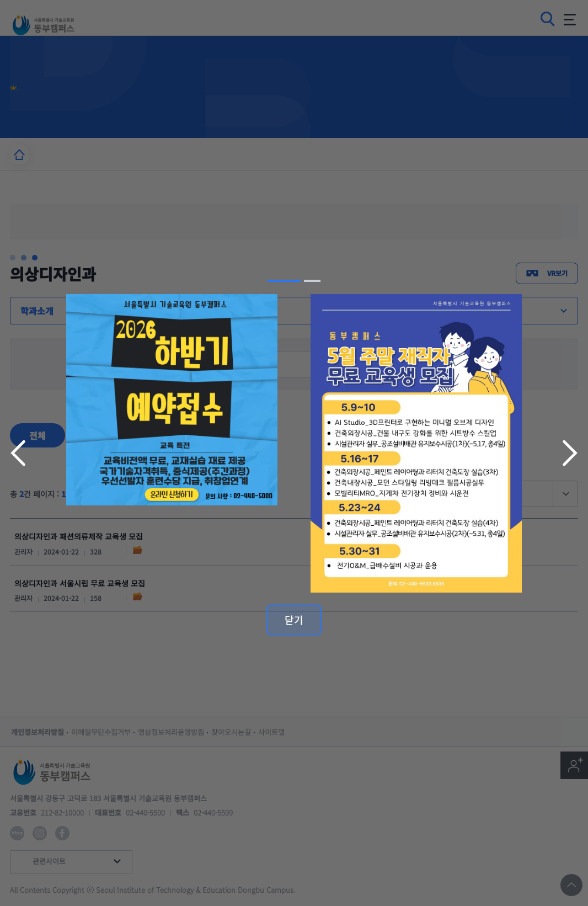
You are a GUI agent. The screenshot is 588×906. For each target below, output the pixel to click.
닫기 (294, 620)
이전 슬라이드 (19, 453)
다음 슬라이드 (569, 453)
